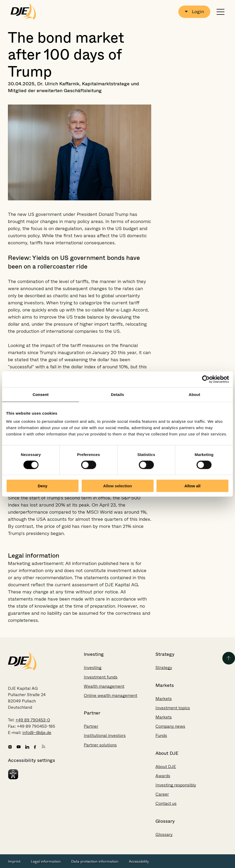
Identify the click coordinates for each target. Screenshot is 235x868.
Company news (170, 726)
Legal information (46, 861)
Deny (43, 486)
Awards (163, 776)
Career (162, 794)
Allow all (192, 486)
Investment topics (173, 708)
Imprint (14, 861)
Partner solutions (100, 745)
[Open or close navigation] (221, 12)
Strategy (164, 668)
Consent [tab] (41, 394)
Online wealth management (111, 695)
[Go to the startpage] (23, 12)
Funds (161, 735)
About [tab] (194, 394)
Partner (91, 726)
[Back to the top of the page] (229, 658)
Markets (164, 699)
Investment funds (101, 677)
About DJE (166, 767)
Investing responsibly (176, 785)
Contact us (166, 803)
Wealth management (104, 686)
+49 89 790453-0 (33, 720)
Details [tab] (117, 394)
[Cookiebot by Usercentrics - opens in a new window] (206, 379)
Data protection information (95, 861)
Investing (93, 668)
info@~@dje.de (37, 733)
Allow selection (117, 486)
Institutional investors (105, 735)
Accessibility (139, 861)
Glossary (164, 834)
